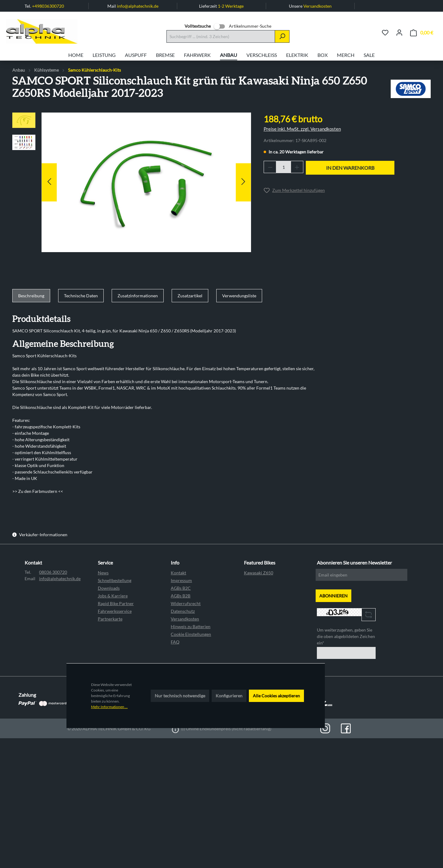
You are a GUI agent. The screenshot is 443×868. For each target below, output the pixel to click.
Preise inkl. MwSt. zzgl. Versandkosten (302, 129)
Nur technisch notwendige (180, 696)
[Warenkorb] (422, 33)
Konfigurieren (229, 696)
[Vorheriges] (49, 182)
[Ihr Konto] (399, 33)
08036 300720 (53, 572)
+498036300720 (48, 6)
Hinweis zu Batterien (191, 626)
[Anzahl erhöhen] (297, 167)
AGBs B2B (181, 596)
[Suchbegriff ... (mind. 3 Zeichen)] (221, 36)
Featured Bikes (260, 563)
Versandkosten (317, 6)
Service (105, 563)
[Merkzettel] (385, 33)
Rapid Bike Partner (116, 603)
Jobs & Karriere (113, 596)
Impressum (181, 580)
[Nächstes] (243, 182)
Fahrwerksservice (115, 611)
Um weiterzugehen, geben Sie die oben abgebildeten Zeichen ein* (346, 636)
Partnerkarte (110, 619)
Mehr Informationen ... (109, 707)
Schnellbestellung (115, 580)
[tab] (31, 296)
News (103, 573)
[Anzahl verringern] (270, 167)
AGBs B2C (181, 588)
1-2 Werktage (231, 6)
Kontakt (178, 573)
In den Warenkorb (350, 168)
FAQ (175, 642)
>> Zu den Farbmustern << (38, 491)
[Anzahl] (283, 167)
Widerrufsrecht (186, 603)
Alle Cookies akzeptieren (276, 696)
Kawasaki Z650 (259, 573)
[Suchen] (282, 36)
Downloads (109, 588)
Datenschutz (183, 611)
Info (175, 563)
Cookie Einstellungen (191, 634)
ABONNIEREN (333, 596)
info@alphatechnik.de (138, 6)
